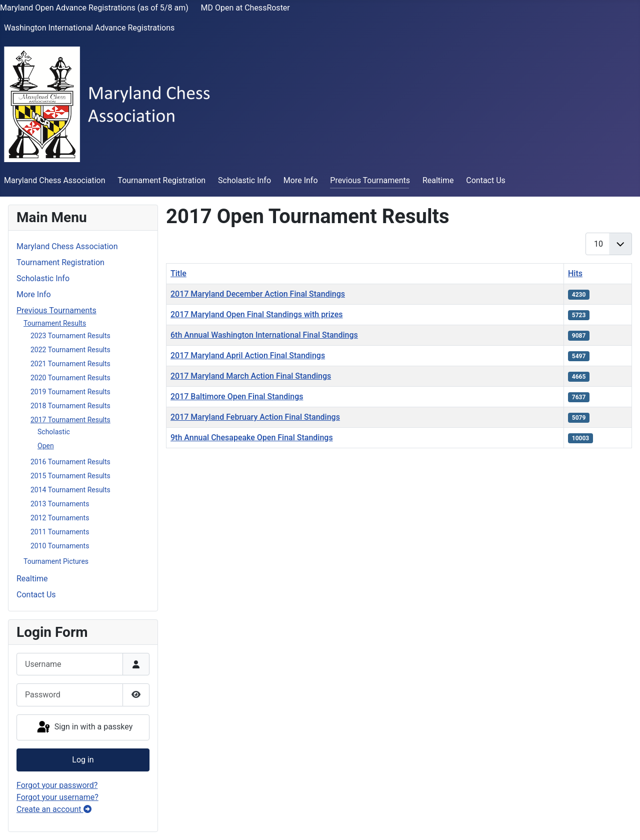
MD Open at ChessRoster (245, 8)
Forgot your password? (57, 785)
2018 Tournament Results (70, 406)
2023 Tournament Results (70, 336)
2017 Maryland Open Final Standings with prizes (257, 314)
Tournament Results (55, 323)
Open (46, 446)
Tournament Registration (161, 180)
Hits (575, 273)
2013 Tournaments (60, 504)
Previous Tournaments (370, 180)
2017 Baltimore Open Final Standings (237, 396)
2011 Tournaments (60, 532)
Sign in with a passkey (84, 727)
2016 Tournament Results (70, 462)
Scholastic (54, 432)
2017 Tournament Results (70, 420)
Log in (83, 760)
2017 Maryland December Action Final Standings (258, 294)
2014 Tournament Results (70, 490)
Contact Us (486, 180)
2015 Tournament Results (70, 476)
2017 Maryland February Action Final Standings (255, 417)
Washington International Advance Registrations (89, 28)
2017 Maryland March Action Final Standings (251, 376)
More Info (301, 180)
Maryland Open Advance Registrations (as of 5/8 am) (94, 8)
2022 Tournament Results (70, 350)
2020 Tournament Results (70, 378)
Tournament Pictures (56, 561)
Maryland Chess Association (55, 180)
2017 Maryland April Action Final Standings (248, 355)
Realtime (438, 180)
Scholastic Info (244, 180)
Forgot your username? (57, 797)
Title (178, 273)
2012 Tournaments (60, 518)
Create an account (54, 809)
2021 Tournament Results (70, 364)
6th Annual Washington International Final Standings (264, 335)
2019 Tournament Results (70, 392)
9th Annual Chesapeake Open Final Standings (252, 438)
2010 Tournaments (60, 546)
